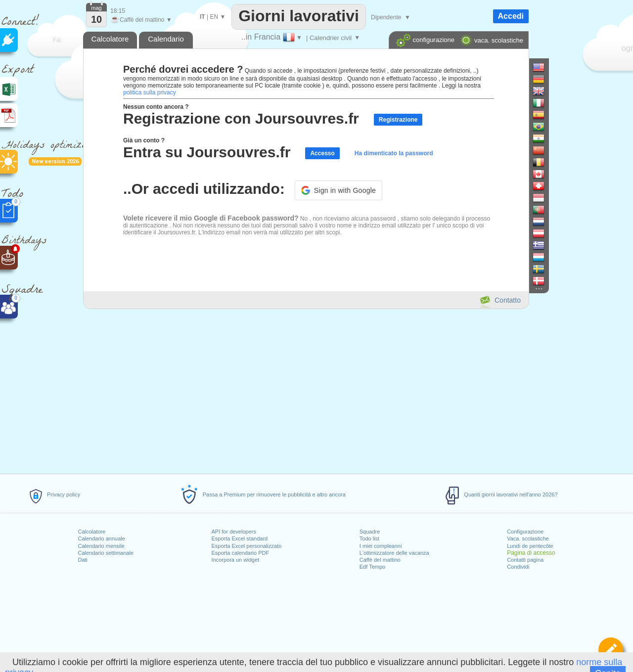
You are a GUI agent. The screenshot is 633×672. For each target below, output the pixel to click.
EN (214, 17)
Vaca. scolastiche (528, 538)
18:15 (118, 11)
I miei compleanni (381, 546)
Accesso (322, 153)
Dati (83, 560)
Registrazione (398, 120)
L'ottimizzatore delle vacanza (394, 553)
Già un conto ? (144, 140)
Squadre (370, 532)
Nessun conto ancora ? (156, 107)
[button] (339, 190)
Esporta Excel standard (239, 538)
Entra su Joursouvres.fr (207, 152)
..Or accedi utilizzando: (204, 189)
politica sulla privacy (150, 92)
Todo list (369, 538)
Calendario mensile (101, 546)
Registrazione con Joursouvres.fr (241, 118)
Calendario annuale (101, 538)
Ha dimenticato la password (394, 153)
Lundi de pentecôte (530, 546)
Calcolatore (91, 532)
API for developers (234, 532)
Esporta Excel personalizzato (246, 546)
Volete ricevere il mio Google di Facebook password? (211, 218)
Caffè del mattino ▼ (141, 20)
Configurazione (525, 532)
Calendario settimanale (106, 553)
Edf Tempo (372, 567)
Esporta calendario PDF (240, 553)
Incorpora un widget (235, 560)
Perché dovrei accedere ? (183, 69)
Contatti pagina (525, 560)
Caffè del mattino (380, 560)
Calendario (166, 39)
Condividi (518, 567)
